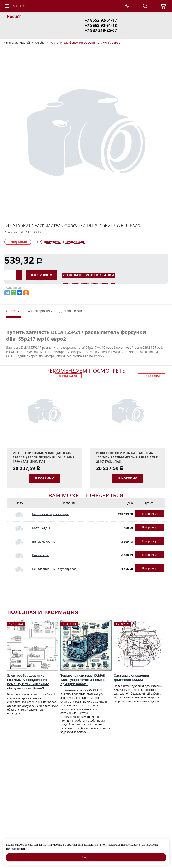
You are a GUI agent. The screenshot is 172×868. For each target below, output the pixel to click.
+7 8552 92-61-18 (101, 25)
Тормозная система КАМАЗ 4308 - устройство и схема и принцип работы (83, 680)
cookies (29, 845)
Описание (14, 311)
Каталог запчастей (17, 43)
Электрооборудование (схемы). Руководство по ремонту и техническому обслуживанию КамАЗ (28, 682)
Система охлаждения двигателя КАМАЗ (131, 678)
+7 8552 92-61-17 (101, 20)
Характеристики (41, 311)
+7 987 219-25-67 (101, 30)
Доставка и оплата (73, 311)
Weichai (40, 43)
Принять (86, 857)
